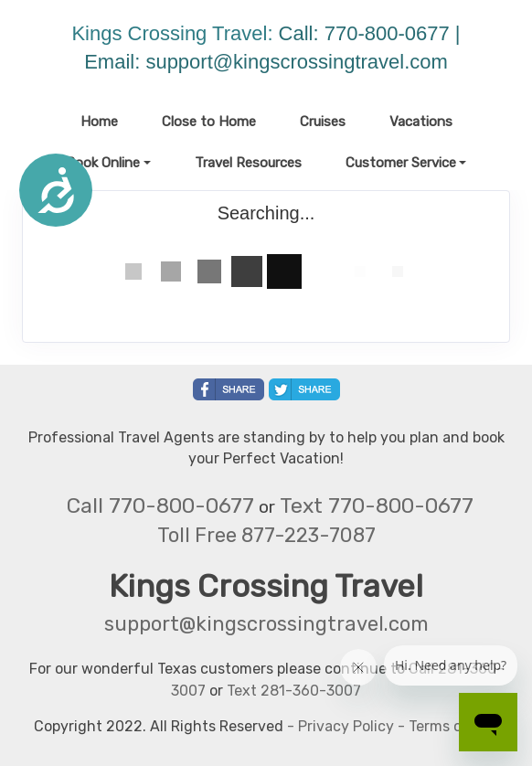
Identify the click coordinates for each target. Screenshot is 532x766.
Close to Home (209, 122)
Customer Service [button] (401, 163)
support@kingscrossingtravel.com (296, 62)
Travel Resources (248, 163)
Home (99, 122)
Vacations (421, 122)
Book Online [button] (103, 163)
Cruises (323, 122)
